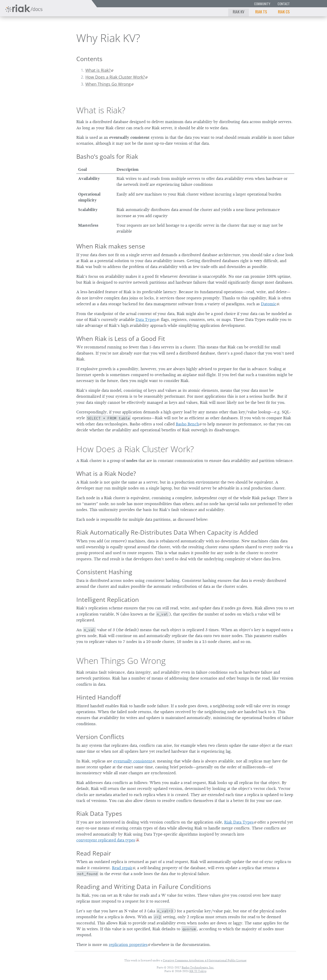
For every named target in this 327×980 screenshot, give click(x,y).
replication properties (128, 945)
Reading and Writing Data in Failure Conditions (144, 887)
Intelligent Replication (108, 599)
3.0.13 (45, 38)
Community (262, 4)
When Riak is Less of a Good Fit (121, 339)
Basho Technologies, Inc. (198, 967)
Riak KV (239, 12)
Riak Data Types (99, 813)
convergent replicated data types (106, 840)
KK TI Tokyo (198, 971)
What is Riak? (98, 70)
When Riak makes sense (111, 246)
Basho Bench (187, 424)
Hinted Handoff (99, 697)
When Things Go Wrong (108, 84)
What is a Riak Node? (106, 473)
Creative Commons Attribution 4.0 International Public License (205, 960)
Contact (284, 4)
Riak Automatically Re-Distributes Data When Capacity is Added (167, 532)
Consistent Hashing (104, 572)
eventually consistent (133, 761)
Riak (19, 37)
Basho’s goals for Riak (107, 156)
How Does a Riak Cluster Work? (115, 77)
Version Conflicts (100, 737)
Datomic (269, 304)
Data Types (146, 320)
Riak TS (261, 12)
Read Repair (94, 853)
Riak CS (284, 12)
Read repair (122, 868)
